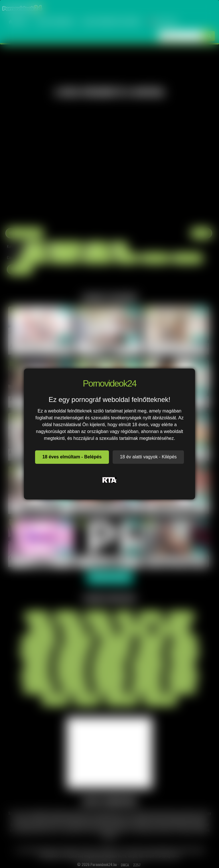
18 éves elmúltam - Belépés (72, 457)
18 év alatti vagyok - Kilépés (148, 457)
